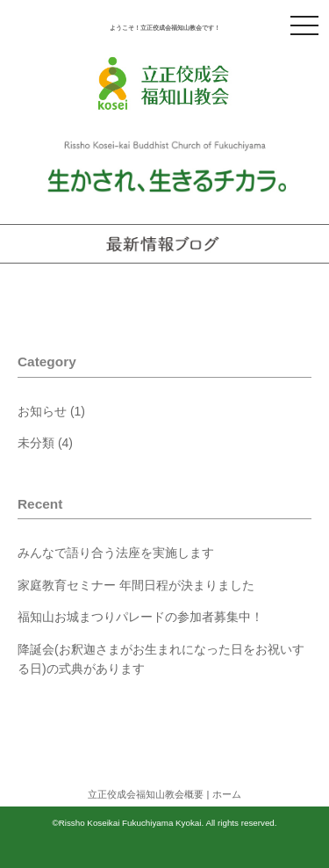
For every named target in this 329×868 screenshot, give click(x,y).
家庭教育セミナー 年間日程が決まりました (136, 585)
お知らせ (42, 411)
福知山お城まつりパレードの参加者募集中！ (140, 617)
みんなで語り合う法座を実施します (116, 553)
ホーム (227, 794)
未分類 (36, 443)
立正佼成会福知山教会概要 (146, 794)
